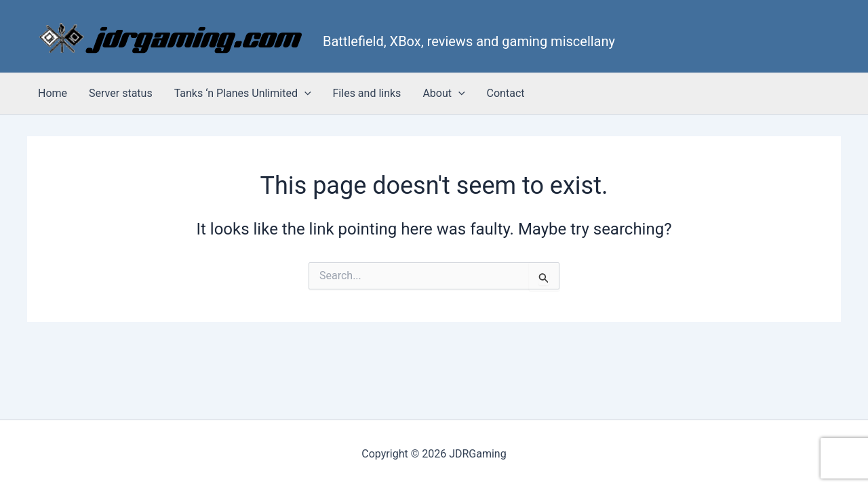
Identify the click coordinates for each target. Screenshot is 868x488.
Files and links (367, 93)
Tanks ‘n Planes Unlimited (243, 94)
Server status (121, 93)
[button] (304, 94)
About (443, 94)
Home (53, 93)
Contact (506, 93)
